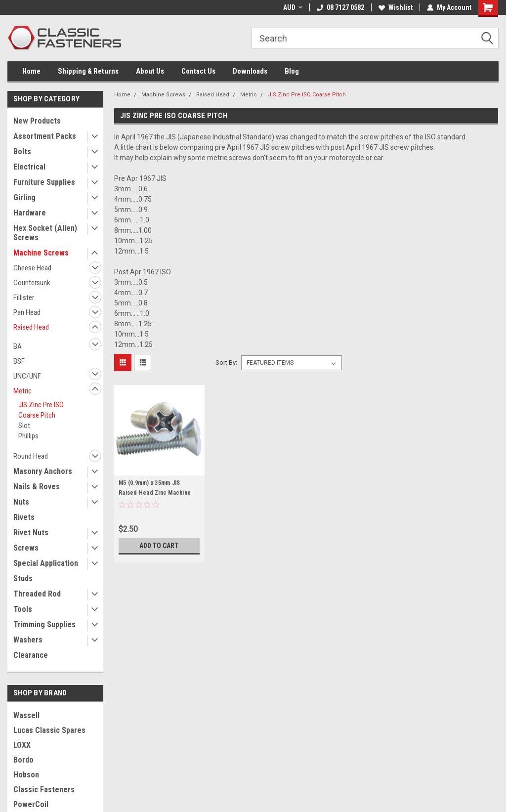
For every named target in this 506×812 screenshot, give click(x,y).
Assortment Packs (45, 136)
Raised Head (31, 327)
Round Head (31, 456)
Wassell (26, 715)
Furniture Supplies (44, 182)
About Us (150, 71)
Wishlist (396, 7)
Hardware (30, 213)
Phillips (28, 436)
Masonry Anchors (43, 471)
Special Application (46, 563)
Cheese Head (32, 268)
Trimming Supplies (44, 624)
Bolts (22, 151)
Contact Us (198, 71)
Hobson (26, 775)
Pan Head (27, 312)
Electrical (29, 167)
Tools (23, 609)
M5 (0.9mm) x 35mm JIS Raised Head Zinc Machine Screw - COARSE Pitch (155, 493)
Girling (24, 197)
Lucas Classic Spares (49, 730)
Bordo (23, 760)
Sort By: (226, 363)
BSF (19, 361)
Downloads (250, 71)
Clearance (31, 655)
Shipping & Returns (88, 71)
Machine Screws (41, 253)
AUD (293, 7)
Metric (22, 391)
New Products (37, 121)
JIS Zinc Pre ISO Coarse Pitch (41, 410)
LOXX (22, 745)
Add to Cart (159, 546)
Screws (26, 548)
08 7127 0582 (340, 7)
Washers (28, 640)
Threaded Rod (37, 594)
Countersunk (32, 283)
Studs (23, 578)
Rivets (24, 517)
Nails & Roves (37, 487)
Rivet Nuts (31, 533)
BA (18, 346)
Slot (24, 426)
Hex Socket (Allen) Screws (45, 233)
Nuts (21, 502)
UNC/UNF (27, 376)
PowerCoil (31, 804)
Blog (292, 71)
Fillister (24, 298)
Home (31, 71)
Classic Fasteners (44, 790)
